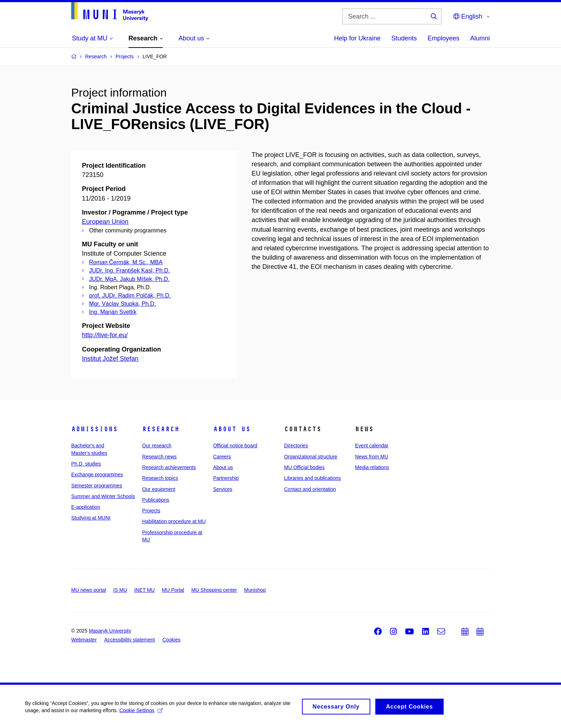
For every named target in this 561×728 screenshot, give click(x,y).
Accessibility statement (130, 640)
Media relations (372, 467)
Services (223, 489)
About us (232, 429)
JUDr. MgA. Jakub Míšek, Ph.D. (129, 279)
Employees (443, 38)
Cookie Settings (141, 713)
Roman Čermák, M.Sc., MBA (126, 262)
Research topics (160, 478)
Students (404, 38)
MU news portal (89, 590)
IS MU (120, 590)
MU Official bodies (304, 467)
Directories (296, 446)
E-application (86, 507)
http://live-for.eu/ (105, 335)
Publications (156, 500)
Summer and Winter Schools (103, 496)
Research (161, 429)
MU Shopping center (214, 590)
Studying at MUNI (91, 518)
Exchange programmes (97, 474)
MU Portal (173, 590)
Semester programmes (97, 486)
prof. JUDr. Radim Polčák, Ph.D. (130, 296)
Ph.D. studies (86, 464)
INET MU (144, 590)
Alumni (480, 38)
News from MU (372, 457)
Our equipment (159, 489)
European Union (105, 222)
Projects (151, 511)
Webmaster (84, 640)
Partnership (226, 478)
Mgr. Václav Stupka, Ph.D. (123, 304)
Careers (222, 457)
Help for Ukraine (357, 38)
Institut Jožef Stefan (110, 359)
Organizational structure (311, 457)
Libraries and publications (313, 478)
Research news (159, 457)
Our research (157, 446)
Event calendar (372, 446)
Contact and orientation (310, 489)
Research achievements (169, 467)
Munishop (255, 590)
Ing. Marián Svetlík (113, 312)
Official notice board (235, 446)
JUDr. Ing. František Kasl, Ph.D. (130, 270)
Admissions (94, 429)
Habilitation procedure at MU (174, 521)
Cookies (172, 640)
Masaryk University (110, 631)
